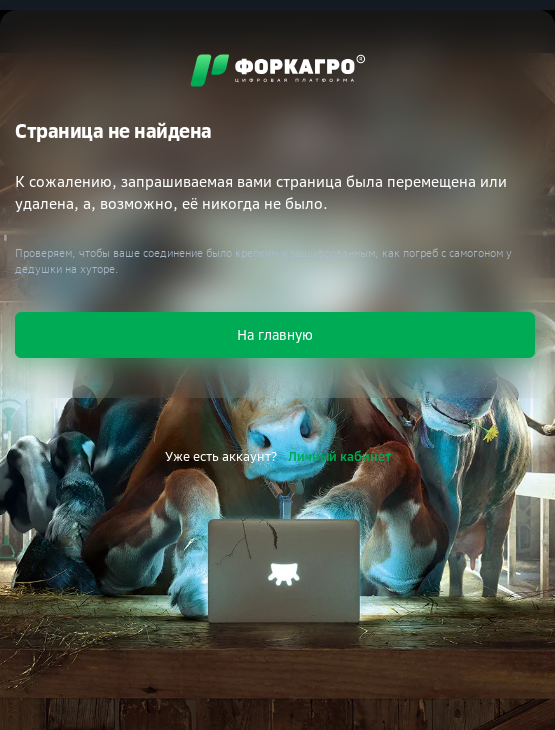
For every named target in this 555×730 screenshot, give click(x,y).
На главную (275, 334)
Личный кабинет (339, 456)
